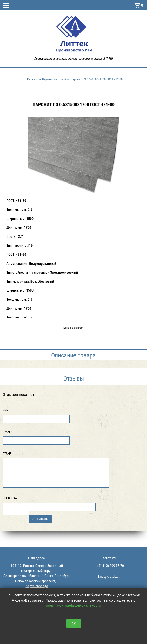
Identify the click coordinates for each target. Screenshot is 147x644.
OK (74, 623)
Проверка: (10, 498)
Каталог (32, 79)
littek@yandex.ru (110, 577)
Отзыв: (8, 453)
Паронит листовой (54, 79)
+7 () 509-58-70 (110, 565)
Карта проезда (37, 586)
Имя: (6, 410)
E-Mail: (7, 432)
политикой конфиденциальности (73, 605)
